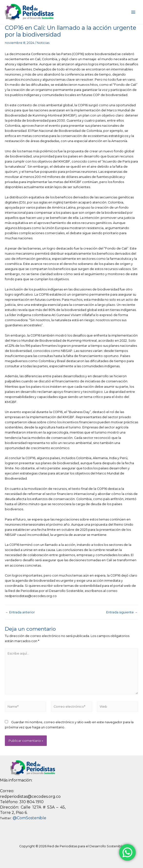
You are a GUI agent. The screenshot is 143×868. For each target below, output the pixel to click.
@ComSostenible (29, 818)
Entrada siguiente (122, 612)
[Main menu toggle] (133, 12)
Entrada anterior (20, 612)
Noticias (43, 43)
